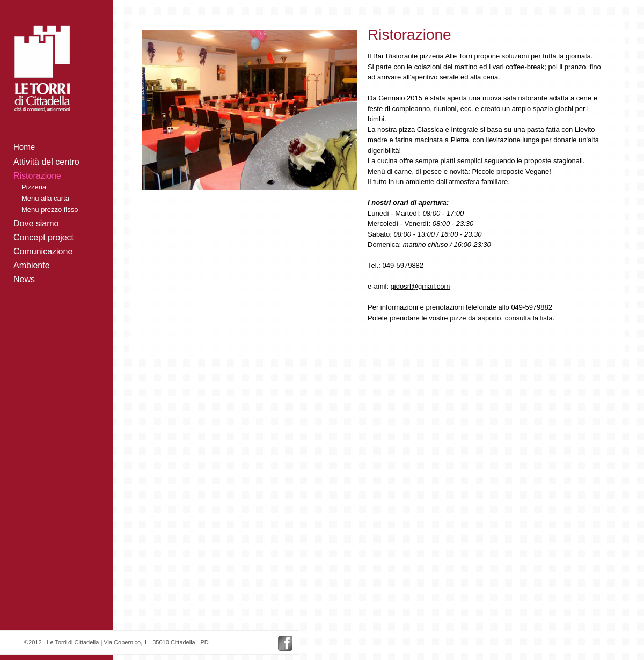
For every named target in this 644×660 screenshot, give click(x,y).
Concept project (43, 237)
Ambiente (32, 265)
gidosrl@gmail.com (420, 286)
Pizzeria (34, 187)
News (24, 279)
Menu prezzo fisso (50, 210)
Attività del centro (46, 162)
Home (24, 147)
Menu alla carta (45, 198)
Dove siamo (36, 223)
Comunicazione (43, 251)
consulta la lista (529, 318)
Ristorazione (37, 176)
